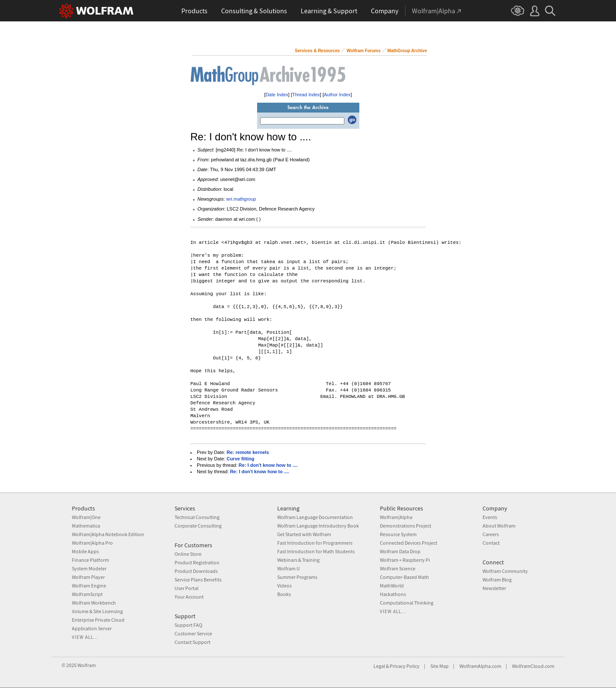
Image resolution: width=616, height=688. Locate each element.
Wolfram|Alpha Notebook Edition (108, 534)
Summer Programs (297, 577)
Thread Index (306, 95)
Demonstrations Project (406, 526)
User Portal (187, 588)
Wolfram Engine (89, 586)
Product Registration (197, 562)
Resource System (398, 534)
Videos (284, 586)
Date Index (277, 95)
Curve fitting (241, 459)
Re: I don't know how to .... (268, 465)
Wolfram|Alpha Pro (92, 543)
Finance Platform (90, 560)
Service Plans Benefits (198, 580)
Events (490, 517)
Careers (491, 534)
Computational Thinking (407, 603)
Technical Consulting (197, 517)
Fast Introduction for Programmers (315, 543)
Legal (379, 666)
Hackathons (393, 594)
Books (284, 594)
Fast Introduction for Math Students (316, 551)
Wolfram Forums (363, 51)
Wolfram (87, 665)
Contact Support (192, 642)
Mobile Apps (85, 551)
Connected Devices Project (409, 543)
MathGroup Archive (407, 51)
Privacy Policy (405, 666)
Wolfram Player (88, 577)
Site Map (440, 666)
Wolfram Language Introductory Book (318, 526)
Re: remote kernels (248, 452)
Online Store (188, 554)
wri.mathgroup (241, 199)
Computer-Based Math (404, 577)
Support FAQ (188, 625)
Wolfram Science (398, 568)
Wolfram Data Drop (400, 551)
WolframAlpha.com (480, 666)
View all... (85, 637)
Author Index (337, 95)
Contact (491, 543)
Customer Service (193, 633)
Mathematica (86, 526)
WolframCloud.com (533, 666)
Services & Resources (317, 51)
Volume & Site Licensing (97, 611)
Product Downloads (196, 571)
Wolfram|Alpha (396, 517)
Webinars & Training (298, 560)
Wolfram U (289, 568)
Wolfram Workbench (94, 603)
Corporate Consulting (198, 526)
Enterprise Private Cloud (98, 620)
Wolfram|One (86, 517)
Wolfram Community (505, 571)
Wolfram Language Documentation (315, 517)
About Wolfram (499, 526)
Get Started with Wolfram (304, 534)
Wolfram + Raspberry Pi (405, 560)
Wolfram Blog (497, 580)
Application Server (92, 628)
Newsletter (494, 588)
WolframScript (87, 594)
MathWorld (392, 586)
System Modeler (89, 568)
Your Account (189, 597)
